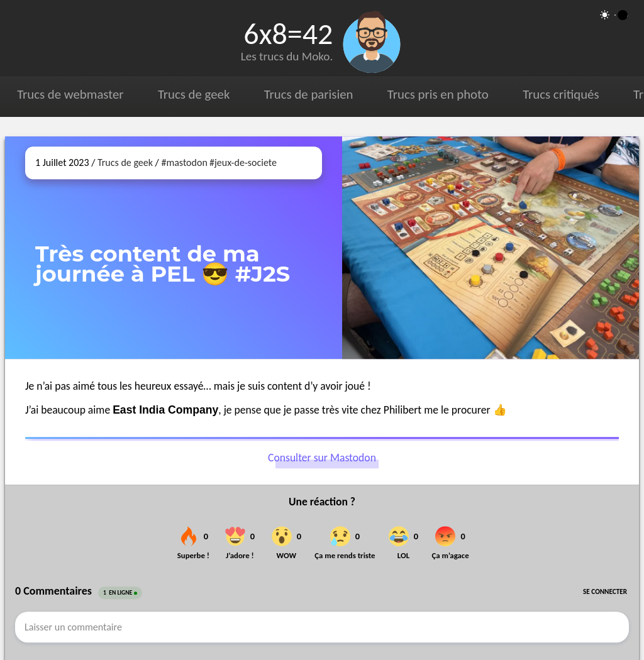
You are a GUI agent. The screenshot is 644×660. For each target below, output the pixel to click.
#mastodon (184, 162)
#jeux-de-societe (243, 162)
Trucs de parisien (309, 94)
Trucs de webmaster (70, 94)
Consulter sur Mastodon (322, 458)
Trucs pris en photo (438, 94)
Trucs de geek (194, 94)
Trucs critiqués (561, 94)
